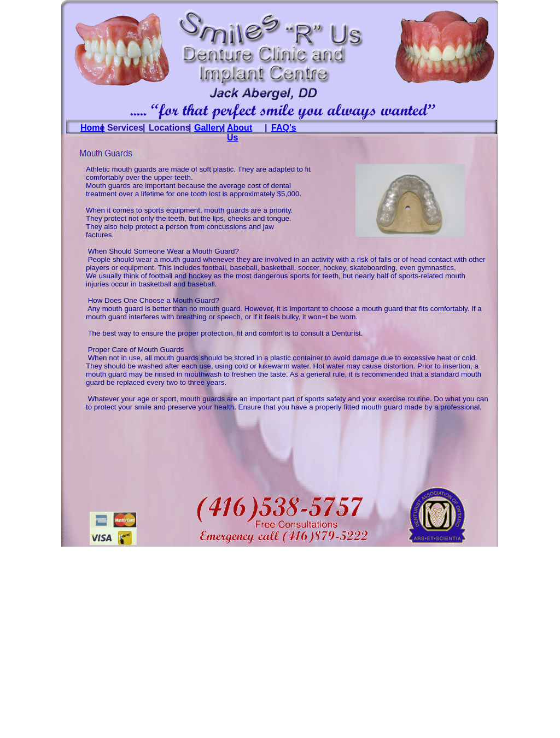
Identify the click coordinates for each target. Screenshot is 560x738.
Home (92, 128)
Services (125, 128)
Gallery (209, 128)
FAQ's (284, 128)
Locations (170, 128)
